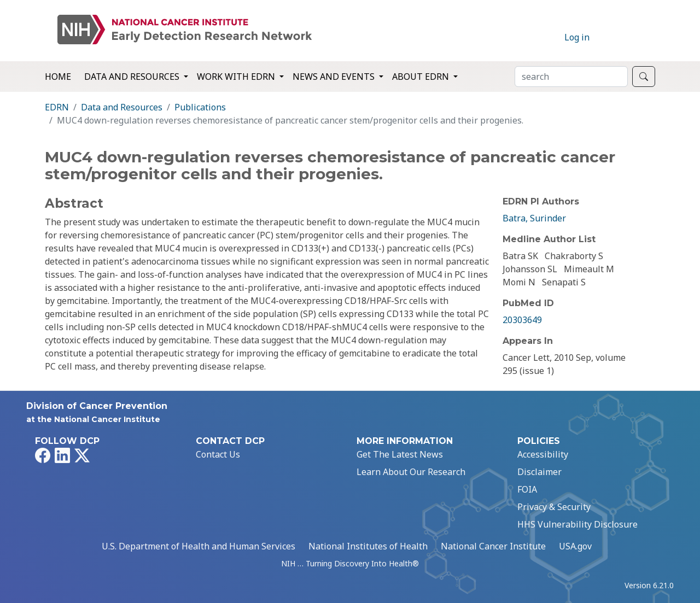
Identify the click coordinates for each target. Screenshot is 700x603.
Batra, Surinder (534, 218)
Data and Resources (122, 107)
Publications (200, 107)
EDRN (57, 107)
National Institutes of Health (368, 546)
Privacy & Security (554, 507)
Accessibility (543, 454)
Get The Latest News (400, 454)
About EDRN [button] (422, 77)
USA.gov (575, 546)
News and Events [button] (335, 77)
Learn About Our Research (411, 472)
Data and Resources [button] (133, 77)
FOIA (527, 489)
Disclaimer (539, 472)
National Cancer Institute (493, 546)
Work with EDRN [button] (237, 77)
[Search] (571, 77)
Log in (577, 37)
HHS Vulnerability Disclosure (577, 524)
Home (58, 77)
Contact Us (218, 454)
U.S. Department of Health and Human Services (199, 546)
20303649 (522, 320)
